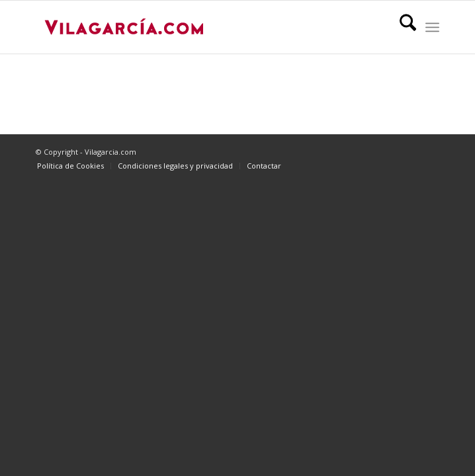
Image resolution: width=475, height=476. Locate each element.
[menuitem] (401, 27)
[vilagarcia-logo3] (197, 27)
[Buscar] (401, 27)
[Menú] (432, 27)
